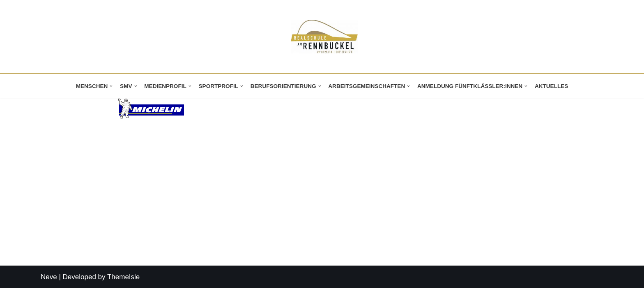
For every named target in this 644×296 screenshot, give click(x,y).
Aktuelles (552, 86)
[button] (111, 86)
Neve (49, 285)
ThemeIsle (123, 285)
